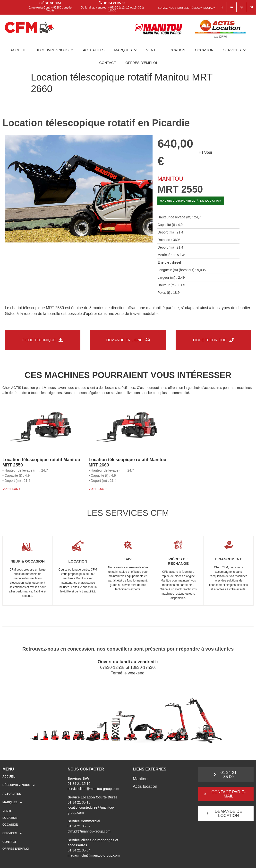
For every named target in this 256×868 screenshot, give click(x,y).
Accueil (18, 50)
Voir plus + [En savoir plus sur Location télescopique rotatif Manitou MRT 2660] (98, 489)
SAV (128, 559)
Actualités (94, 50)
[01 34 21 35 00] (101, 3)
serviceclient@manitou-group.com (94, 789)
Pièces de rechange (178, 562)
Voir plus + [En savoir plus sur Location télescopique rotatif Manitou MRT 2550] (11, 489)
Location (176, 50)
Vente (152, 50)
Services (234, 50)
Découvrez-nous (54, 50)
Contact (107, 63)
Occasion (204, 50)
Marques (125, 50)
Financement (228, 559)
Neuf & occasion (28, 562)
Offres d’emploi (141, 63)
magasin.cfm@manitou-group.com (94, 856)
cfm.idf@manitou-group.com (89, 832)
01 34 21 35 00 (115, 3)
